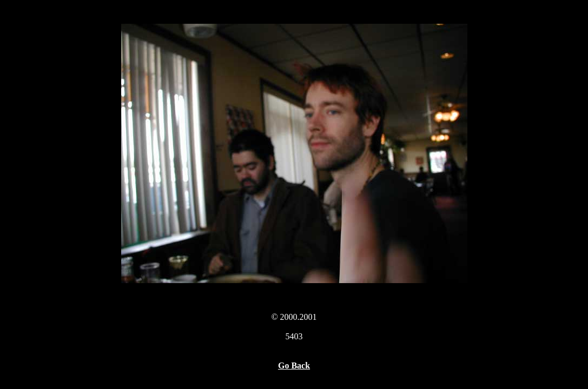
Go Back (294, 365)
